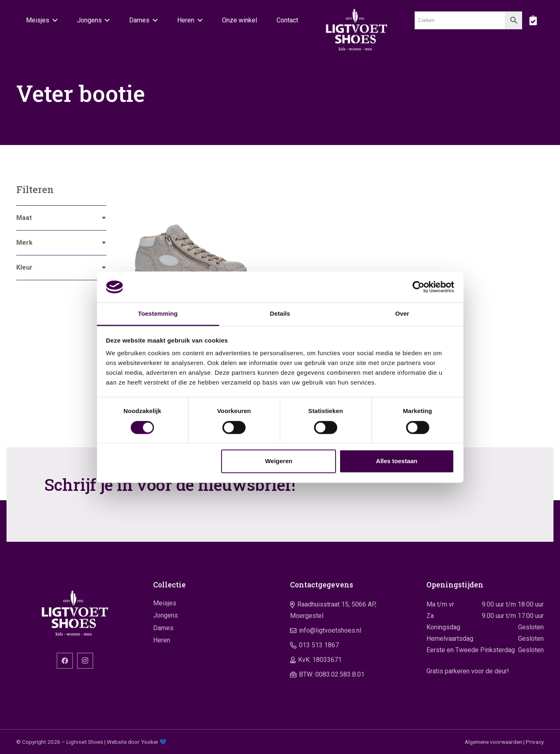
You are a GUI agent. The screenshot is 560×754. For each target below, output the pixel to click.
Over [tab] (402, 314)
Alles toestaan (397, 461)
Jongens (166, 615)
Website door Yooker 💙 (137, 742)
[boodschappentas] (533, 20)
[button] (53, 20)
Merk (24, 243)
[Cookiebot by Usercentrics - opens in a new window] (418, 287)
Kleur (24, 267)
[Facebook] (65, 661)
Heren (162, 640)
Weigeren (279, 461)
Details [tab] (280, 314)
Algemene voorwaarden (493, 742)
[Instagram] (85, 661)
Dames (163, 628)
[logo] (357, 29)
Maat (24, 218)
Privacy (535, 742)
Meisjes (165, 603)
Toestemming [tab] (158, 314)
